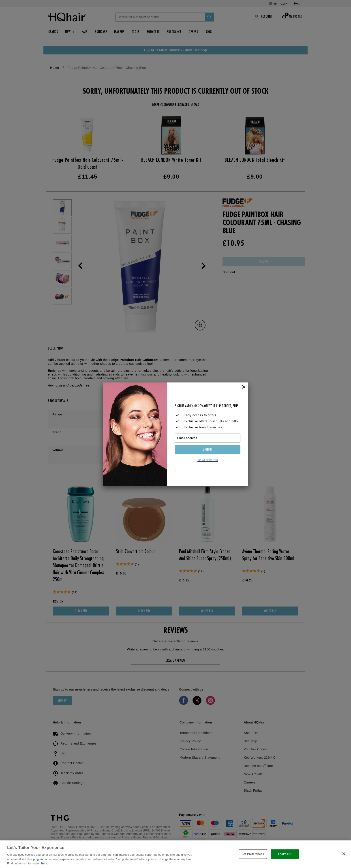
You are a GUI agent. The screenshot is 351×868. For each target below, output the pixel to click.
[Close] (244, 387)
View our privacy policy (208, 460)
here (44, 863)
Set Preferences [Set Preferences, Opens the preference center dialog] (253, 854)
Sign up (208, 450)
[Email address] (208, 438)
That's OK (285, 854)
